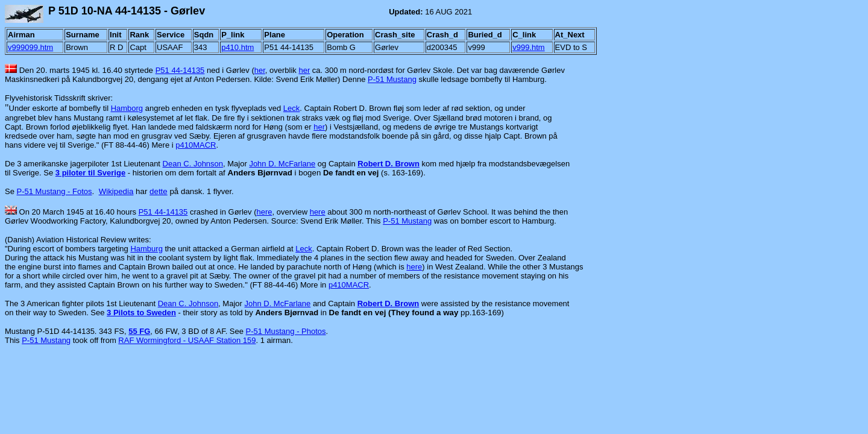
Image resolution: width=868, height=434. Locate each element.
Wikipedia (116, 191)
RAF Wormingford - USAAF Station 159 (187, 340)
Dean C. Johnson (193, 164)
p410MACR (196, 145)
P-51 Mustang (392, 79)
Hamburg (146, 249)
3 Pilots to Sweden (141, 313)
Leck (291, 108)
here (264, 212)
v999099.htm (30, 47)
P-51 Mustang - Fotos (55, 191)
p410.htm (237, 47)
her (260, 70)
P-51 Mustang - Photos (286, 331)
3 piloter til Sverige (90, 173)
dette (159, 191)
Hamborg (127, 108)
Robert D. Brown (388, 164)
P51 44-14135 (180, 70)
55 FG (139, 331)
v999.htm (528, 47)
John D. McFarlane (282, 164)
